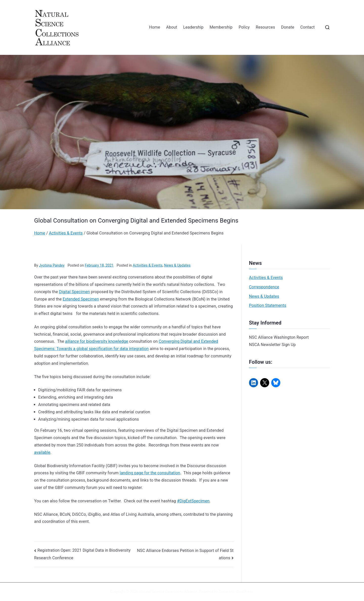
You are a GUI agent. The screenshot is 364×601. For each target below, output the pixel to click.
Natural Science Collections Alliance (168, 592)
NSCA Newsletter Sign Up (272, 345)
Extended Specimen (81, 299)
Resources (265, 27)
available (42, 452)
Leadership (193, 27)
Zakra (223, 592)
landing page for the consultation (150, 473)
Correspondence (264, 287)
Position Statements (268, 305)
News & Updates (177, 265)
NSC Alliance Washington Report (279, 337)
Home (155, 27)
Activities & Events (147, 265)
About (172, 27)
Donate (288, 27)
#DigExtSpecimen (193, 501)
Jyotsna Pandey (52, 265)
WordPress (244, 592)
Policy (244, 27)
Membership (221, 27)
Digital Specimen (74, 292)
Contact (308, 27)
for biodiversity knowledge (97, 341)
